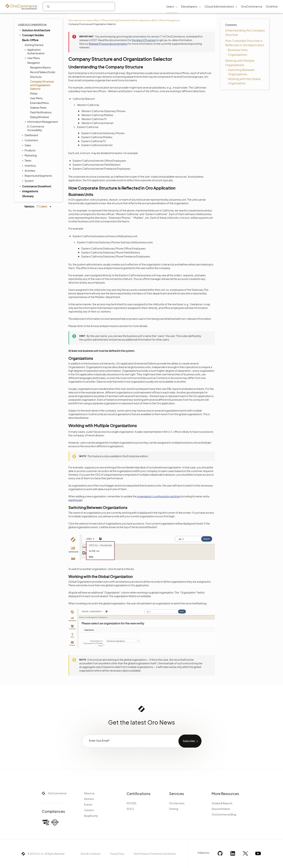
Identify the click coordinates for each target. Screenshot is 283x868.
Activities (29, 171)
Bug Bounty (91, 816)
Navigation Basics (40, 67)
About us (89, 793)
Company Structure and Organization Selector (42, 85)
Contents (231, 25)
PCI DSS (131, 803)
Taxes (27, 160)
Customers (30, 140)
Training (174, 809)
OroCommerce (57, 793)
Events (88, 804)
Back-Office (101, 20)
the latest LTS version (144, 40)
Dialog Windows (40, 117)
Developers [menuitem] (189, 6)
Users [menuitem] (170, 6)
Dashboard (30, 135)
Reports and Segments (37, 176)
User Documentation (32, 25)
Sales (27, 145)
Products (29, 150)
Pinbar (34, 93)
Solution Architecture (34, 30)
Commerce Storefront (35, 186)
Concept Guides (31, 35)
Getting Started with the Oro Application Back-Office (137, 20)
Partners (89, 799)
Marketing (30, 155)
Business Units (238, 50)
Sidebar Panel (38, 108)
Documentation (77, 20)
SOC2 (130, 809)
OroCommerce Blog (224, 814)
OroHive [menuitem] (272, 6)
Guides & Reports (222, 803)
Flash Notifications (41, 112)
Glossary (28, 196)
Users (90, 20)
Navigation (173, 20)
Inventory (29, 165)
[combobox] (79, 7)
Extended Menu (39, 103)
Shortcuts (36, 77)
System (28, 181)
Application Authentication (35, 51)
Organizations (238, 55)
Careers (89, 810)
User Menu (33, 58)
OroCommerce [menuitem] (252, 6)
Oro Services (177, 803)
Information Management (42, 122)
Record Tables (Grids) (43, 72)
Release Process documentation (108, 44)
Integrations (28, 191)
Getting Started (33, 45)
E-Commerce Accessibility (36, 128)
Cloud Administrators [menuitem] (219, 6)
